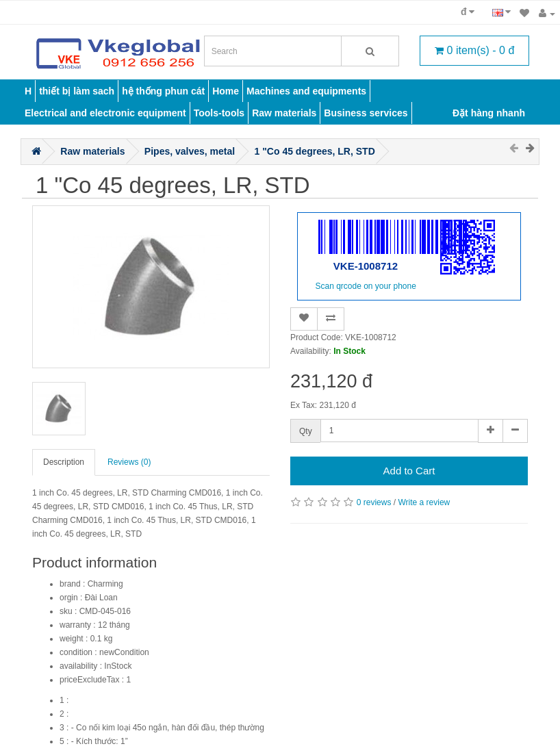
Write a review (424, 502)
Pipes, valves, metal (190, 151)
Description (64, 462)
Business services (366, 113)
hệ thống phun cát (163, 91)
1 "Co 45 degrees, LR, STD (315, 151)
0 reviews (374, 502)
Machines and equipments (306, 91)
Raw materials (284, 113)
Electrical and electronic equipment (105, 113)
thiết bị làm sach (77, 91)
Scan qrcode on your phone (365, 286)
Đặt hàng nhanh (489, 113)
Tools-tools (219, 113)
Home (226, 91)
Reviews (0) (129, 462)
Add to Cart (409, 471)
